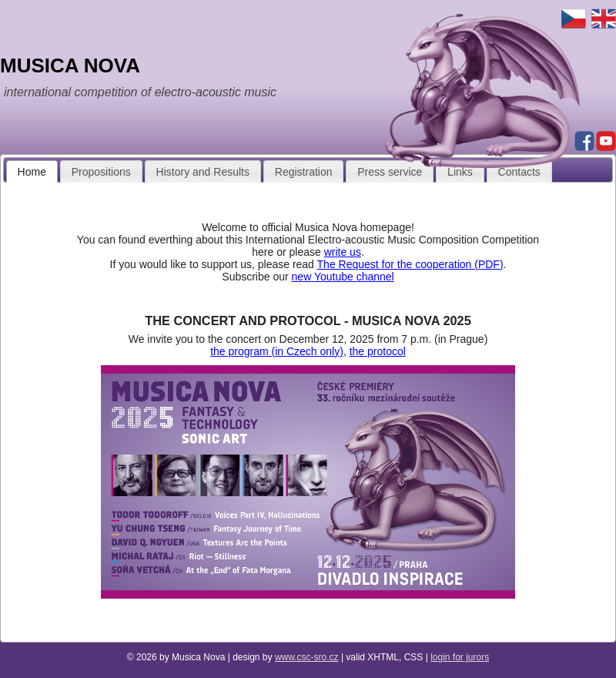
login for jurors (460, 657)
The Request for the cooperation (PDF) (410, 264)
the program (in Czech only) (277, 351)
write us (343, 252)
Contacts (519, 172)
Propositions (101, 172)
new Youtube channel (343, 277)
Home (32, 172)
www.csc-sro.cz (307, 657)
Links (460, 172)
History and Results (203, 172)
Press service (390, 172)
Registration (304, 172)
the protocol (378, 351)
